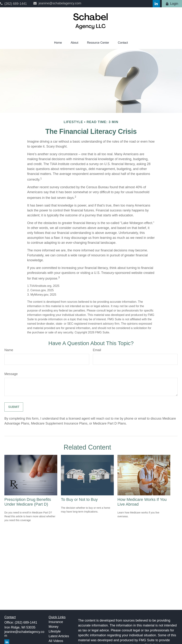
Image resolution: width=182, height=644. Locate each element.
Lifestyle (55, 631)
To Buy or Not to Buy (79, 499)
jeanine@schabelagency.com (57, 3)
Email (97, 350)
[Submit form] (14, 407)
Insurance (56, 622)
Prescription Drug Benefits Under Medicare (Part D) (28, 502)
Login (172, 4)
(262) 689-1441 (13, 4)
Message (11, 374)
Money (54, 627)
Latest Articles (59, 636)
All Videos (56, 641)
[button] (58, 43)
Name (9, 350)
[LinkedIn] (156, 4)
